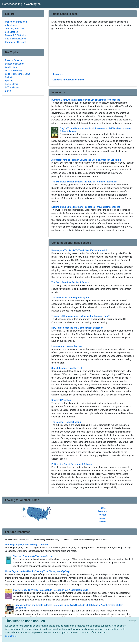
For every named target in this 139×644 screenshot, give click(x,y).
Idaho (103, 508)
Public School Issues (15, 39)
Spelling (9, 81)
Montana (103, 511)
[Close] (133, 621)
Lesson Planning (13, 71)
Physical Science (14, 60)
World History (12, 67)
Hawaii (103, 521)
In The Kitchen (12, 87)
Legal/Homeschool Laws (18, 74)
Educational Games (15, 64)
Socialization (11, 32)
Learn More (11, 636)
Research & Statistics (16, 35)
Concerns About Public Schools (68, 80)
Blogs (8, 91)
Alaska (103, 518)
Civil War (9, 77)
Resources (58, 74)
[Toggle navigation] (133, 4)
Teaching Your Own (15, 29)
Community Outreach (16, 42)
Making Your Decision (16, 22)
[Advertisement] (93, 51)
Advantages (11, 25)
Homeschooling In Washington (21, 4)
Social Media (12, 84)
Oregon (103, 515)
